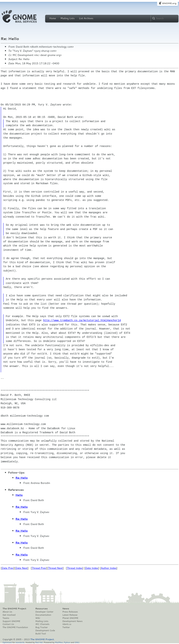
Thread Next (55, 568)
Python (67, 642)
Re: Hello (22, 478)
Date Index (92, 568)
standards (20, 642)
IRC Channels (42, 624)
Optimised (7, 642)
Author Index (109, 568)
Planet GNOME (70, 618)
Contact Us (8, 624)
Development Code (45, 630)
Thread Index (75, 568)
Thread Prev (39, 568)
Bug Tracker (42, 627)
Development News (72, 621)
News (66, 609)
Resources (41, 609)
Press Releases (70, 612)
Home (53, 18)
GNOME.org (169, 3)
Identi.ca (67, 624)
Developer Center (44, 612)
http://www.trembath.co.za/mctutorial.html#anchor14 (82, 320)
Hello (19, 495)
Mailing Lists (68, 18)
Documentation (43, 615)
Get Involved (9, 615)
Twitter (66, 627)
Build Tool (41, 634)
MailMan (59, 642)
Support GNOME (11, 621)
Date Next (21, 568)
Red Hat (39, 642)
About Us (7, 612)
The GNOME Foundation (15, 627)
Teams (6, 618)
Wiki (38, 618)
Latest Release (70, 615)
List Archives (86, 18)
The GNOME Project (14, 609)
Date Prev (8, 568)
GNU (77, 642)
